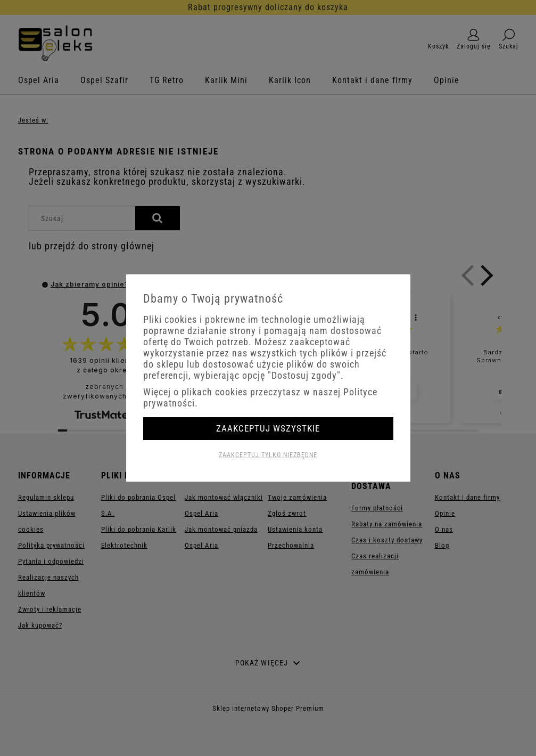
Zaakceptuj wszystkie (268, 428)
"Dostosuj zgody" (304, 375)
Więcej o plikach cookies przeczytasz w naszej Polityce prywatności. (260, 397)
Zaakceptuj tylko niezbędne (268, 455)
